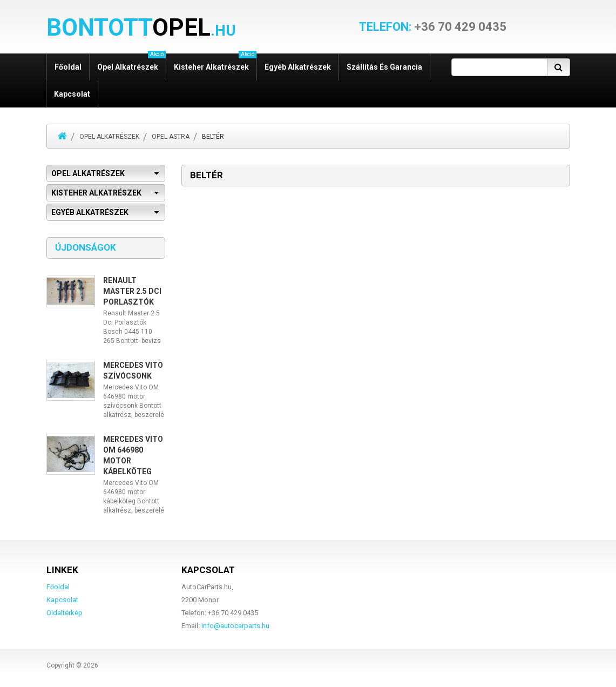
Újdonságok (86, 247)
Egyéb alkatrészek (298, 67)
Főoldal (68, 67)
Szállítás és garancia (384, 67)
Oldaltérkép (65, 613)
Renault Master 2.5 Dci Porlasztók (132, 291)
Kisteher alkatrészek (215, 62)
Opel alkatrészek (131, 62)
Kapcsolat (72, 94)
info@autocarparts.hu (235, 626)
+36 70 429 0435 (433, 27)
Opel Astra (171, 137)
